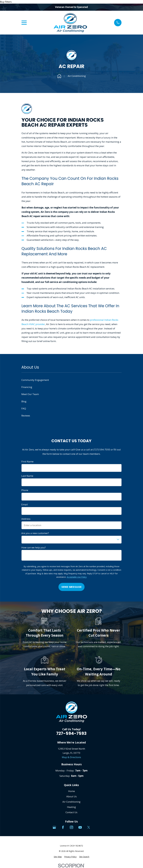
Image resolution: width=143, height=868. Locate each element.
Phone (25, 490)
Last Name (27, 476)
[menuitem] (58, 857)
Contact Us (71, 812)
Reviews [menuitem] (26, 416)
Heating (71, 807)
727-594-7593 (71, 733)
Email (25, 505)
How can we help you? (34, 548)
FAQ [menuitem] (24, 408)
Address (26, 519)
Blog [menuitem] (24, 401)
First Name (27, 462)
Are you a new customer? (35, 533)
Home (71, 791)
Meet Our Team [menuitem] (30, 394)
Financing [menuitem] (27, 387)
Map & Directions (71, 757)
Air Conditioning (71, 802)
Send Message (71, 587)
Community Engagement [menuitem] (35, 380)
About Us (71, 796)
